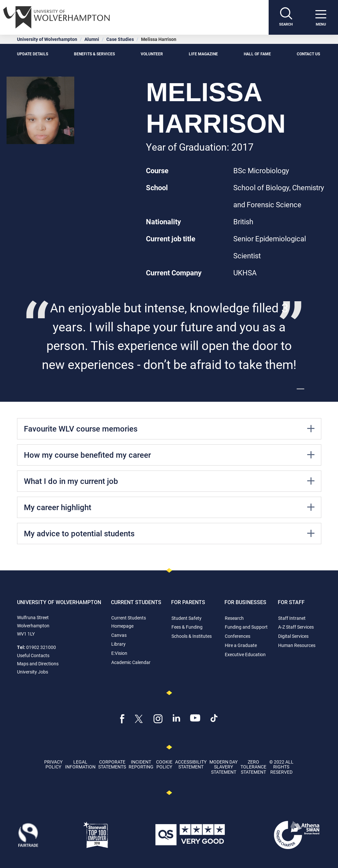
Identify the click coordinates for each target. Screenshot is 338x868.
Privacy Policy (53, 764)
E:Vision (119, 653)
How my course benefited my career (169, 455)
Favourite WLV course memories (169, 429)
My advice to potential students (169, 533)
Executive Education (245, 654)
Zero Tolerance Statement (253, 767)
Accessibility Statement (191, 764)
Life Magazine (203, 54)
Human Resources (297, 645)
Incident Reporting (141, 764)
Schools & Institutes (192, 636)
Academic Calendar (131, 662)
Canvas (119, 635)
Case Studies (120, 39)
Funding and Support (246, 627)
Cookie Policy (164, 764)
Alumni (92, 39)
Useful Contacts (33, 655)
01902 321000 (41, 647)
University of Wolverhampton (47, 39)
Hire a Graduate (241, 645)
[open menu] (321, 17)
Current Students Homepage (129, 622)
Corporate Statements (112, 764)
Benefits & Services (94, 54)
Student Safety (187, 618)
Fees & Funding (187, 627)
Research (234, 618)
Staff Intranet (292, 618)
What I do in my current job (169, 481)
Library (118, 644)
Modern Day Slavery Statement (223, 767)
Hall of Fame (257, 54)
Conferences (238, 636)
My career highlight (169, 507)
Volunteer (152, 54)
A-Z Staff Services (296, 627)
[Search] (286, 17)
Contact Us (309, 54)
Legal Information (80, 764)
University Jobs (33, 672)
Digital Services (293, 636)
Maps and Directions (38, 664)
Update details (33, 54)
